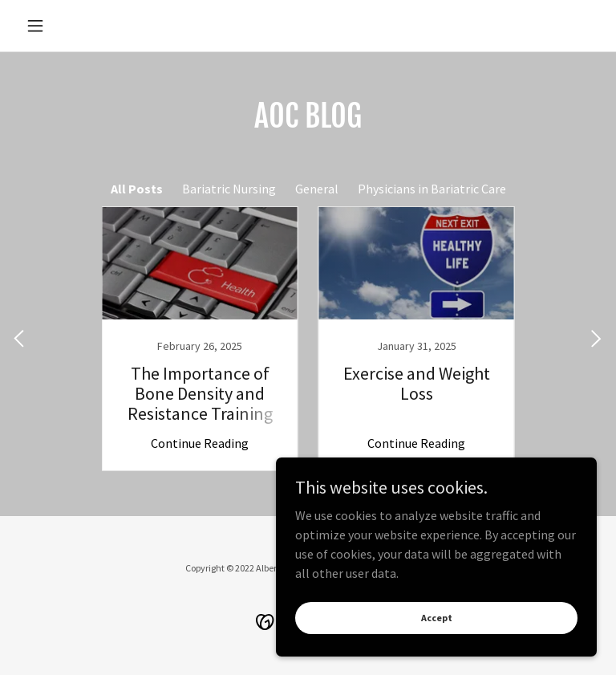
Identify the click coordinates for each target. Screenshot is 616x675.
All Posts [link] (137, 189)
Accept (437, 618)
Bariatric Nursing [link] (229, 189)
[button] (63, 26)
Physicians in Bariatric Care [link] (432, 189)
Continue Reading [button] (200, 443)
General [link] (317, 189)
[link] (200, 339)
